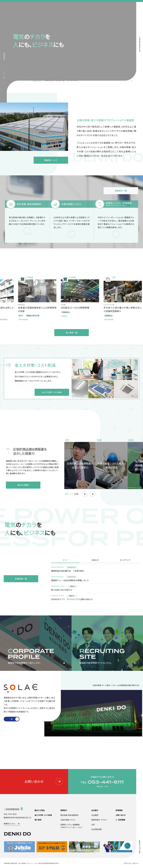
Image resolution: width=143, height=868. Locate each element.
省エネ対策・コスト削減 (43, 815)
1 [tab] (8, 719)
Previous (85, 494)
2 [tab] (15, 719)
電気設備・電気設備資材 (69, 815)
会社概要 (95, 815)
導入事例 (38, 820)
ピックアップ (125, 560)
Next (93, 494)
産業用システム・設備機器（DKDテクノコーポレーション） (71, 826)
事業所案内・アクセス (99, 820)
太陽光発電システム (68, 820)
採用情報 (122, 820)
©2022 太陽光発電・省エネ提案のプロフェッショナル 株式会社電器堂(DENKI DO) (31, 863)
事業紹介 (64, 810)
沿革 (93, 825)
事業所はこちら (9, 824)
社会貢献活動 (96, 829)
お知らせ (95, 560)
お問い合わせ (44, 782)
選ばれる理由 (40, 810)
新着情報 (119, 810)
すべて (65, 560)
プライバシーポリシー (131, 863)
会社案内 (95, 810)
